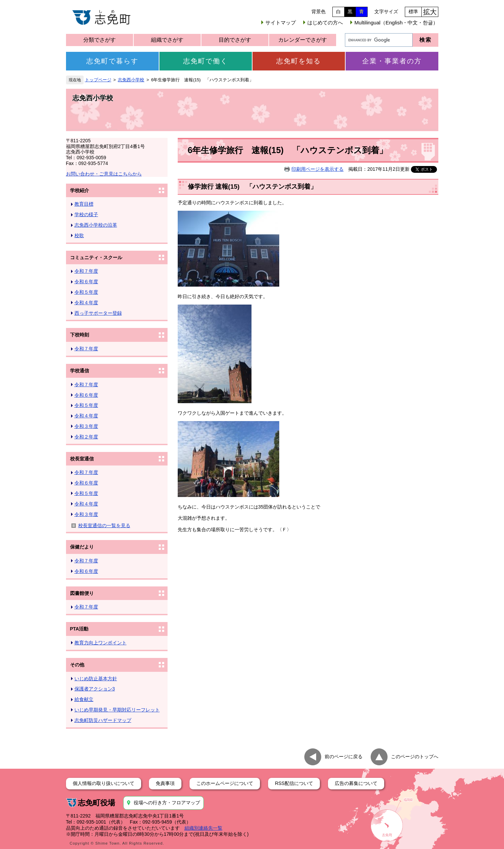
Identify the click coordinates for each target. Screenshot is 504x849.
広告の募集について (356, 783)
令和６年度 (86, 282)
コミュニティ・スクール (96, 257)
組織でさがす (167, 40)
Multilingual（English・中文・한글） (396, 23)
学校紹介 (80, 190)
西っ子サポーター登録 (98, 313)
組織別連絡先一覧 (203, 828)
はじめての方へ (325, 23)
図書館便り (82, 593)
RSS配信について (294, 783)
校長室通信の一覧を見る (104, 525)
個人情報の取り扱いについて (104, 783)
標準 (413, 12)
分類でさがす (100, 40)
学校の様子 (86, 214)
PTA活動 (79, 629)
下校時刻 (80, 335)
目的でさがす (235, 40)
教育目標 (84, 204)
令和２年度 (86, 437)
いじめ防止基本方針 (96, 679)
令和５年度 (86, 292)
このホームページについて (225, 783)
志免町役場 (96, 803)
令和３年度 (86, 426)
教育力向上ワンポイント (101, 643)
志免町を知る (299, 61)
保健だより (82, 547)
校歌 (79, 235)
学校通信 (80, 371)
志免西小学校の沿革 (96, 225)
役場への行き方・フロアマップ (167, 803)
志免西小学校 (131, 80)
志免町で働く (205, 61)
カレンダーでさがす (303, 40)
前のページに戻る (344, 756)
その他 (77, 665)
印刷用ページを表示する (317, 169)
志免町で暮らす (112, 61)
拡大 (430, 12)
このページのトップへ (415, 756)
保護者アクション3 (95, 689)
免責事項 (165, 783)
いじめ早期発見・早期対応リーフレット (117, 710)
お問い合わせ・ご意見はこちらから (104, 174)
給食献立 (84, 699)
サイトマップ (281, 23)
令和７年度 (86, 271)
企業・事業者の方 (392, 61)
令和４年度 (86, 303)
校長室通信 (82, 459)
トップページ (98, 80)
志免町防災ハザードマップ (103, 720)
